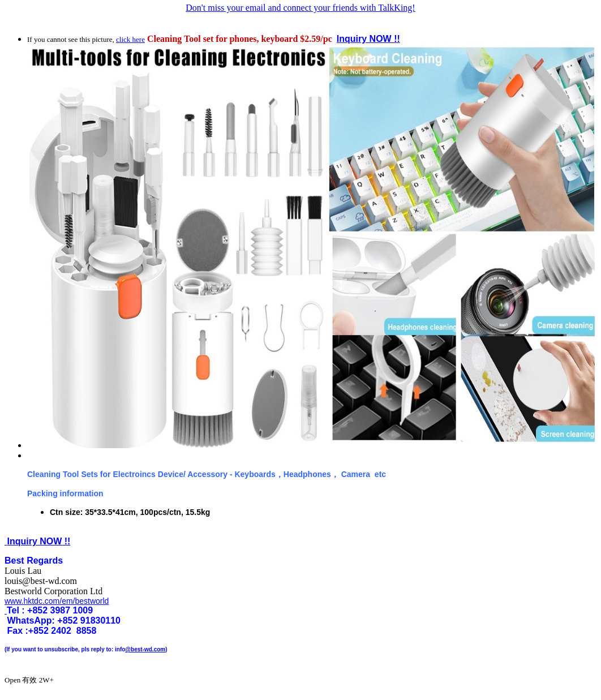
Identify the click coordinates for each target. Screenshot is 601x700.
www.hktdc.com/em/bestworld (57, 601)
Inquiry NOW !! (368, 39)
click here (130, 39)
